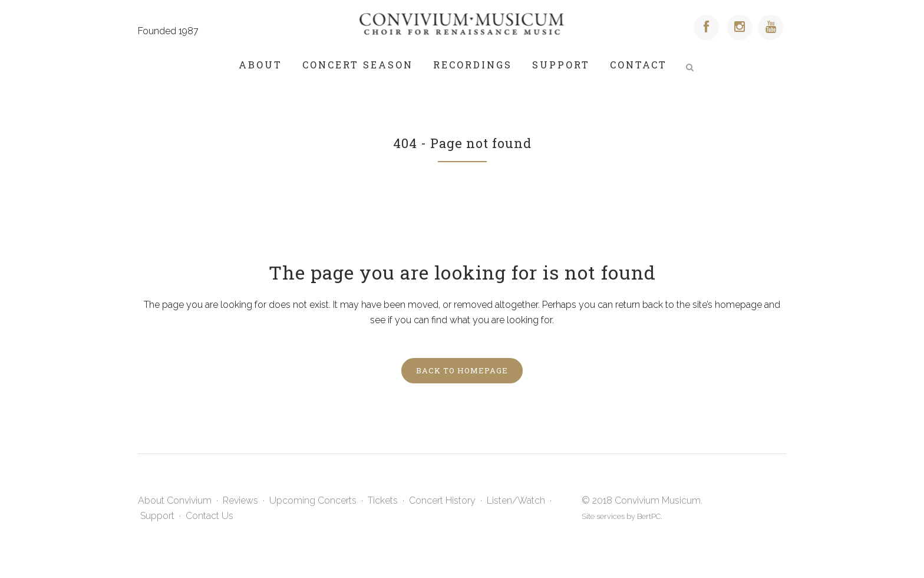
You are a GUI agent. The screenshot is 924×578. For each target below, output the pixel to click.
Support (157, 516)
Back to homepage (462, 370)
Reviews (240, 500)
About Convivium (175, 500)
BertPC (649, 516)
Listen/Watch (516, 500)
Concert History (442, 500)
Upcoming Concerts (313, 500)
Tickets (383, 500)
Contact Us (209, 516)
